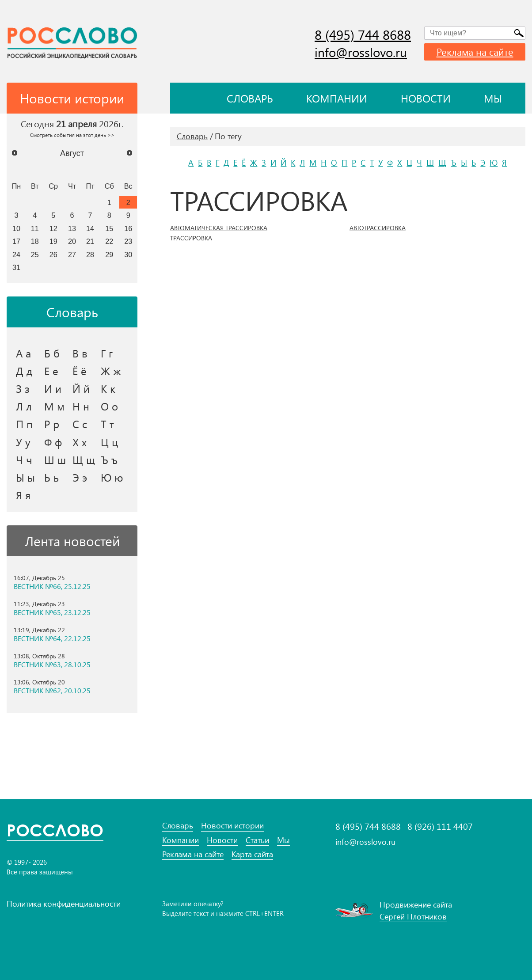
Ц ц (109, 442)
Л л (24, 406)
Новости (426, 98)
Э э (80, 477)
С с (80, 424)
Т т (107, 424)
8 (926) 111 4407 (440, 826)
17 (16, 241)
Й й (81, 388)
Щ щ (84, 460)
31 (16, 267)
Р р (52, 424)
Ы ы (25, 477)
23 (128, 241)
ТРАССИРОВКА (191, 238)
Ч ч (24, 460)
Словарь (250, 98)
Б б (52, 353)
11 (35, 228)
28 (90, 254)
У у (23, 442)
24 (16, 254)
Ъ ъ (109, 460)
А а (23, 353)
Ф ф (53, 442)
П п (24, 424)
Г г (107, 353)
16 (128, 228)
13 (72, 228)
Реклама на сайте (475, 52)
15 (109, 228)
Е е (51, 371)
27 (72, 254)
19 (53, 241)
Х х (80, 442)
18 (35, 241)
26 (53, 254)
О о (109, 406)
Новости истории (232, 826)
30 (128, 254)
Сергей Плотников (413, 916)
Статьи (257, 840)
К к (108, 388)
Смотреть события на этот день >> (72, 135)
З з (23, 388)
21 (90, 241)
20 (72, 241)
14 (90, 228)
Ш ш (55, 460)
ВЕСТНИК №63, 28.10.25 (52, 665)
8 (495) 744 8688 (363, 34)
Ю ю (112, 477)
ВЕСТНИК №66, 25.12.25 (52, 586)
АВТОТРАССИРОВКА (378, 228)
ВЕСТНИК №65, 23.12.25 (52, 612)
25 (35, 254)
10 (16, 228)
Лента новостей (72, 541)
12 (53, 228)
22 (109, 241)
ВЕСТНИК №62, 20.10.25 (52, 691)
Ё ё (80, 371)
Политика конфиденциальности (64, 904)
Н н (81, 406)
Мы (493, 98)
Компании (337, 98)
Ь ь (51, 477)
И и (53, 388)
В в (80, 353)
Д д (24, 371)
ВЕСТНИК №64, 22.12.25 (52, 638)
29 (109, 254)
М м (54, 406)
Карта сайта (252, 854)
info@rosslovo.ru (361, 52)
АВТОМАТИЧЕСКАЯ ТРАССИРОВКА (219, 228)
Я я (23, 495)
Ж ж (111, 371)
